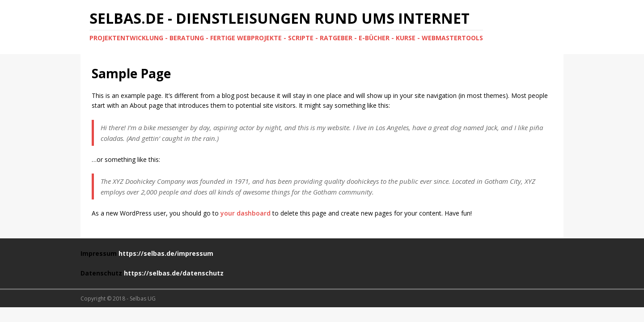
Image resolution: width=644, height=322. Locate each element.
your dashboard (246, 213)
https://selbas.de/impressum (166, 253)
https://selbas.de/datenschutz (174, 273)
